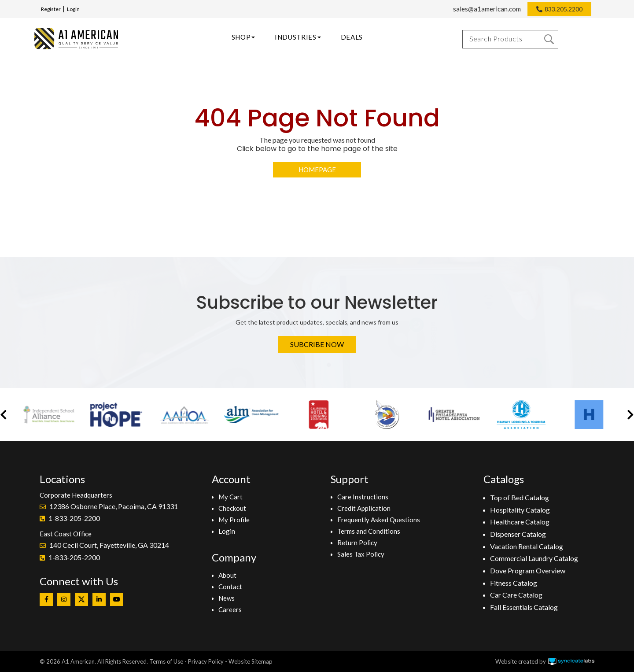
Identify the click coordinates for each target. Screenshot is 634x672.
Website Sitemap (251, 661)
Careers (230, 609)
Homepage (317, 170)
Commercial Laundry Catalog (534, 558)
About (227, 575)
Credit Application (364, 508)
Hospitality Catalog (520, 510)
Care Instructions (363, 497)
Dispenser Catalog (518, 534)
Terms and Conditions (369, 531)
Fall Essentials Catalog (524, 607)
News (227, 598)
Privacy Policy (206, 661)
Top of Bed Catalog (520, 497)
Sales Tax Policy (361, 554)
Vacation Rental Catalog (527, 546)
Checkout (232, 508)
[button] (4, 415)
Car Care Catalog (516, 595)
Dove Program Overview (528, 570)
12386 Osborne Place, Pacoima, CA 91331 (114, 506)
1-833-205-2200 (74, 518)
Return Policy (357, 543)
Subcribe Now (317, 344)
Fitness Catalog (514, 583)
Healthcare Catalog (520, 522)
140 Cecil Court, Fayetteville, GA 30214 (109, 545)
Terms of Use (166, 661)
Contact (230, 587)
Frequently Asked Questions (379, 520)
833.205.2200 (564, 9)
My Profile (234, 520)
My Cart (230, 497)
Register (51, 9)
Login (73, 9)
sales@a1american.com (487, 9)
